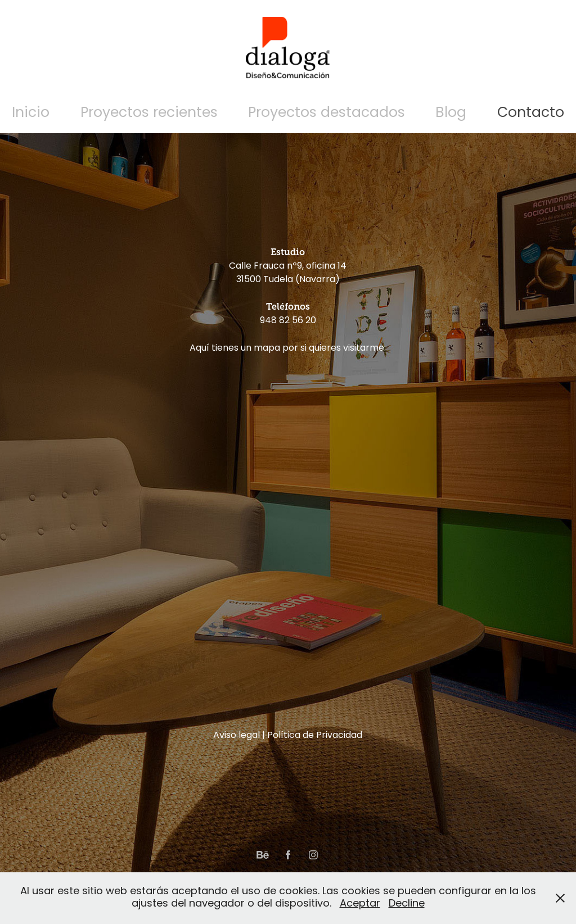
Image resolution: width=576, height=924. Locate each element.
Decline (407, 904)
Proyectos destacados (327, 113)
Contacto (531, 113)
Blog (451, 113)
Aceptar (360, 904)
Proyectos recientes (149, 113)
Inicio (31, 113)
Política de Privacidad (315, 736)
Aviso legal (237, 736)
